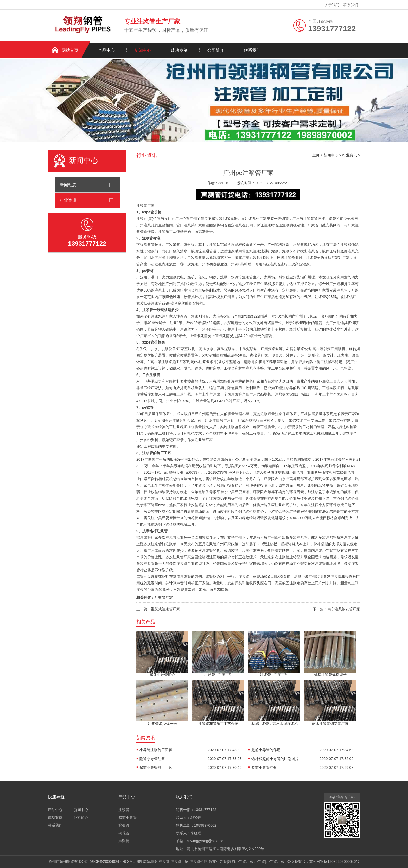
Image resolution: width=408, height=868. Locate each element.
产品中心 (106, 50)
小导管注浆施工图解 (156, 750)
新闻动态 (68, 185)
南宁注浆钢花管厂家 (344, 609)
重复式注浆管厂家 (165, 609)
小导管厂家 (275, 861)
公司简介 (216, 50)
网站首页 (70, 50)
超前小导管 (127, 818)
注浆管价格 (199, 861)
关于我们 (332, 5)
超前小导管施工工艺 (156, 768)
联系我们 (351, 5)
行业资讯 (68, 200)
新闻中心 (143, 50)
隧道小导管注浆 (152, 759)
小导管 (260, 861)
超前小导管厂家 (241, 861)
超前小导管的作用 (266, 750)
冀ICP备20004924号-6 (108, 861)
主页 (316, 155)
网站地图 (150, 861)
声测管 (124, 841)
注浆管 (124, 810)
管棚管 (124, 825)
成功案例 (179, 50)
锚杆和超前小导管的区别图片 (275, 759)
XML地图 (135, 861)
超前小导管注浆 (264, 768)
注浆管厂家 (145, 206)
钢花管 (124, 833)
